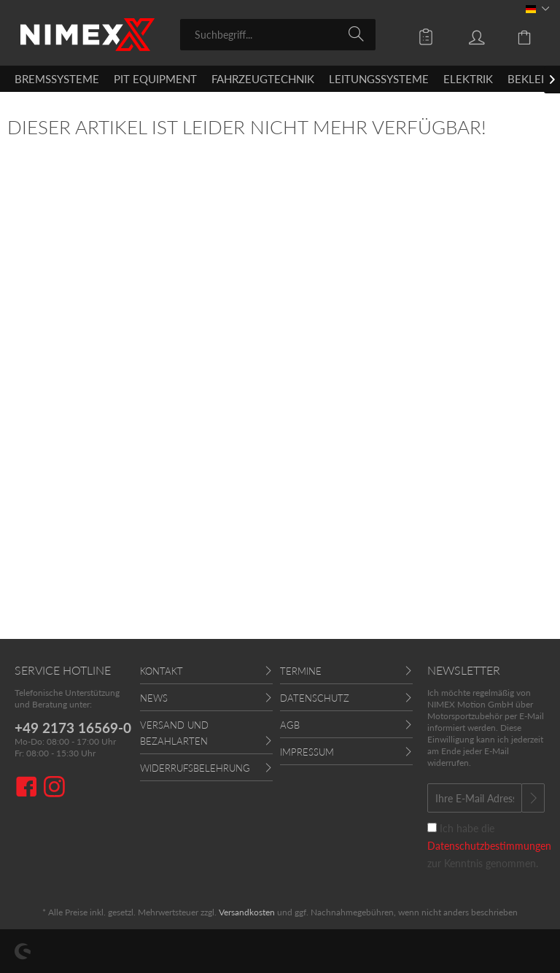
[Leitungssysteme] (379, 79)
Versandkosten (247, 912)
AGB (290, 725)
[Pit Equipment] (155, 79)
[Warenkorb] (516, 34)
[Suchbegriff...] (278, 35)
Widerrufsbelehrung (195, 768)
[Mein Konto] (466, 34)
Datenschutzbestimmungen (489, 846)
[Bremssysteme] (57, 79)
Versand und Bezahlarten (174, 733)
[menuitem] (278, 35)
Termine (301, 671)
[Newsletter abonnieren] (533, 798)
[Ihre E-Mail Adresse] (475, 798)
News (154, 698)
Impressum (307, 752)
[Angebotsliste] (416, 34)
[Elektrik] (468, 79)
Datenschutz (315, 698)
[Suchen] (358, 34)
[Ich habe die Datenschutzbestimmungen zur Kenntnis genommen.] (432, 827)
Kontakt (162, 671)
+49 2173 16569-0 (73, 728)
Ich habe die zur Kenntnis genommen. (489, 846)
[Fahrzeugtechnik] (263, 79)
